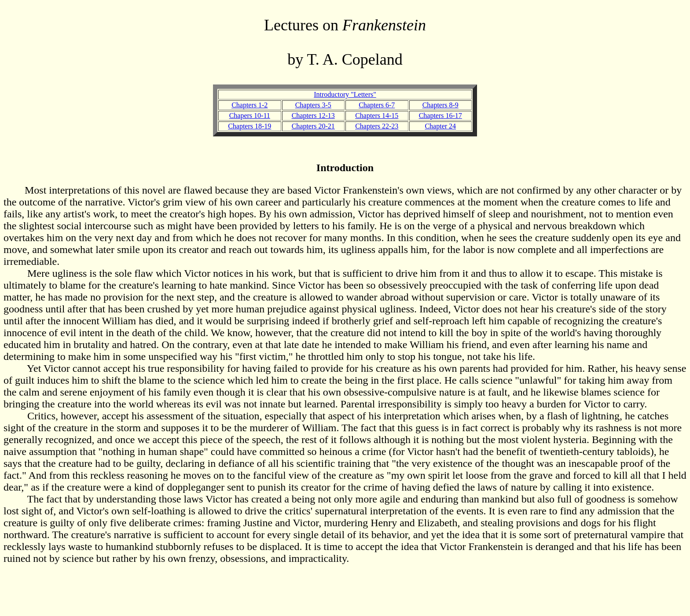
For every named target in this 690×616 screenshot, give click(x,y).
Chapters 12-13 (313, 115)
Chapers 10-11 (250, 115)
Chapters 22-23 (377, 126)
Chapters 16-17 (440, 115)
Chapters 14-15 (377, 115)
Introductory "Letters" (345, 94)
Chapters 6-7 (377, 105)
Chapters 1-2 (250, 105)
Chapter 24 (440, 126)
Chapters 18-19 (250, 126)
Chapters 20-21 (313, 126)
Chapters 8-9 (440, 105)
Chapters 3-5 (313, 105)
